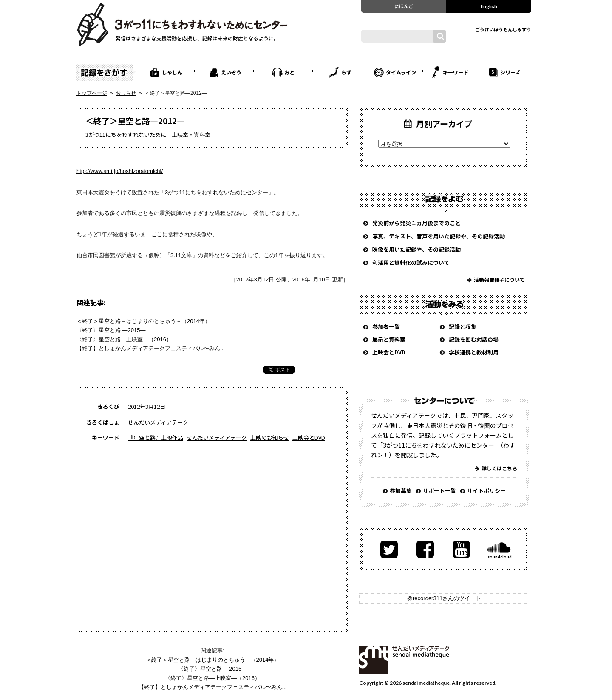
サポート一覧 (439, 491)
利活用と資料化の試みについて (411, 262)
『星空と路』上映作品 (156, 438)
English (489, 6)
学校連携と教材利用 (474, 352)
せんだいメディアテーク (217, 438)
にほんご (404, 6)
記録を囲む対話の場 (474, 339)
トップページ (92, 93)
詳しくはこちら (499, 468)
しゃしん (172, 72)
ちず (346, 72)
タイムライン (401, 72)
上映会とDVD (309, 438)
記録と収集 (463, 327)
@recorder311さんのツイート (444, 598)
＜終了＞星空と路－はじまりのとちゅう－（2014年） (143, 321)
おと (289, 72)
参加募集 (401, 491)
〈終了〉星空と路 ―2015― (111, 330)
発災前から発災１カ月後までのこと (416, 223)
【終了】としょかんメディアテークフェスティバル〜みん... (151, 348)
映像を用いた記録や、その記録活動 (416, 249)
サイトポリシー (486, 491)
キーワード (456, 72)
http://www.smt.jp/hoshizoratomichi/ (120, 171)
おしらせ (126, 93)
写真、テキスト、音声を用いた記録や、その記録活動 (439, 236)
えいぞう (231, 72)
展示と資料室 (389, 339)
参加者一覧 (386, 327)
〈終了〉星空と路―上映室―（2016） (124, 339)
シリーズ (510, 72)
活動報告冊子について (499, 279)
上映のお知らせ (270, 438)
